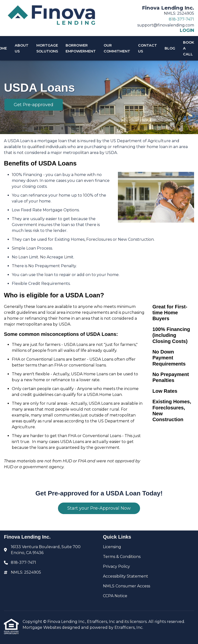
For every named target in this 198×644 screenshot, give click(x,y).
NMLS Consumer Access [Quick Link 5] (127, 586)
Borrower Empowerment (81, 48)
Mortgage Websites (42, 627)
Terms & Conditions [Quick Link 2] (122, 557)
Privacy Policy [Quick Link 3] (116, 566)
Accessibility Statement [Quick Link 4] (126, 576)
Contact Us (148, 48)
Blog (170, 48)
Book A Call (189, 48)
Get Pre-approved (34, 105)
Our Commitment (117, 48)
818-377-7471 (181, 19)
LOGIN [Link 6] (187, 30)
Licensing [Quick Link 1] (112, 547)
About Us (22, 48)
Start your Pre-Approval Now (99, 508)
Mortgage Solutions (47, 48)
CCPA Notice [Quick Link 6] (115, 596)
